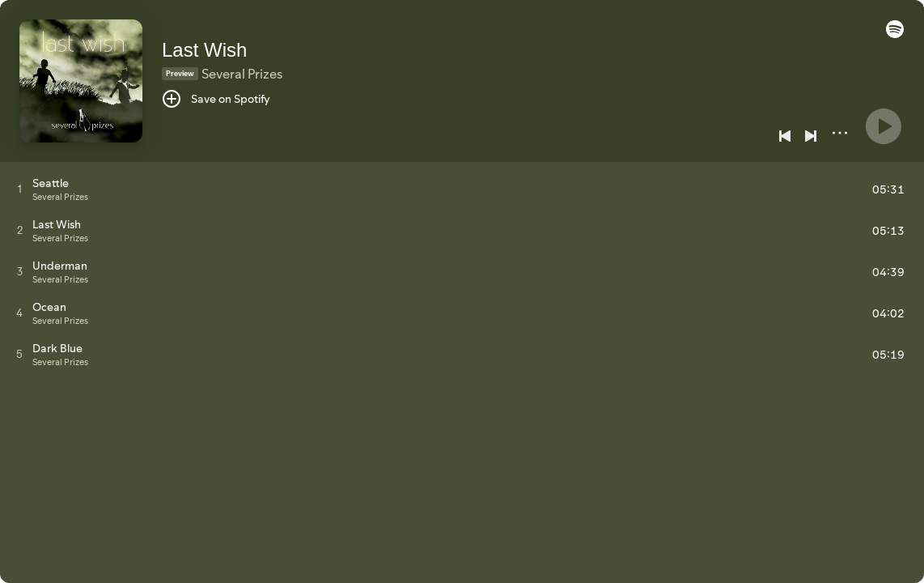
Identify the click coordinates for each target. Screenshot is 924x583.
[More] (840, 133)
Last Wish (204, 50)
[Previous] (785, 136)
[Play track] (20, 189)
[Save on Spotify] (216, 99)
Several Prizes (242, 74)
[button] (895, 34)
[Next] (811, 136)
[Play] (884, 126)
